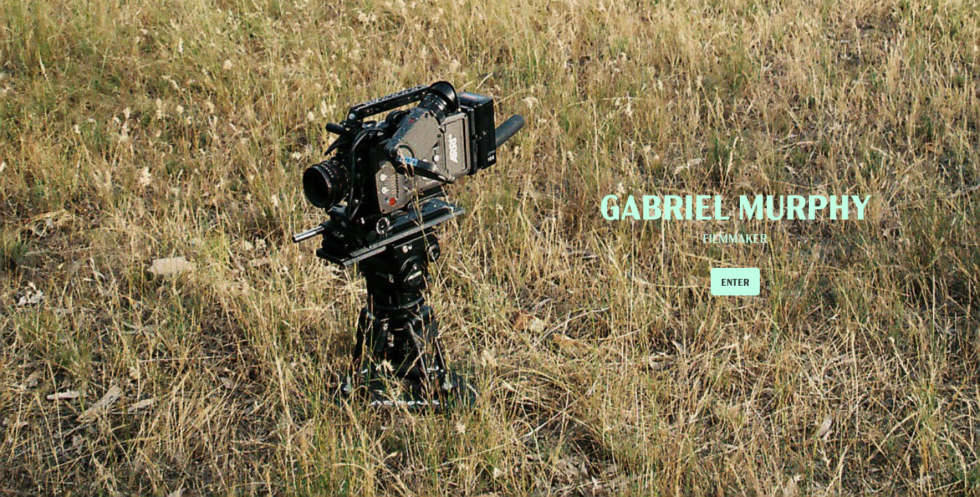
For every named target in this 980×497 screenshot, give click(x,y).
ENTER (735, 282)
